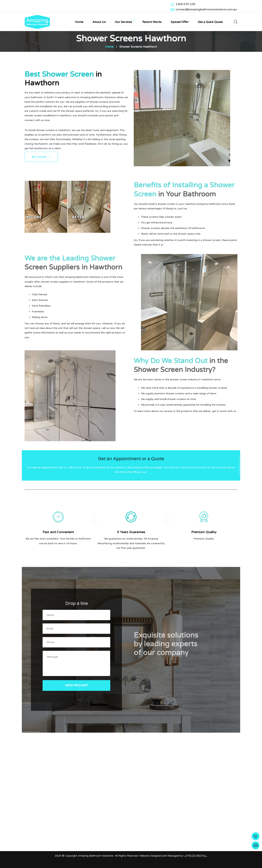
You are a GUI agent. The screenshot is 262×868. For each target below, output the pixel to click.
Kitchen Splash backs (113, 814)
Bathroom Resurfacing (114, 809)
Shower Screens (110, 795)
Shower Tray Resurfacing (116, 804)
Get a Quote (41, 157)
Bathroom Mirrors (111, 818)
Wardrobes (107, 827)
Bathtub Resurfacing (113, 791)
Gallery (105, 832)
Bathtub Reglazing (112, 823)
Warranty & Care (111, 836)
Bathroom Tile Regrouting (116, 800)
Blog (103, 841)
